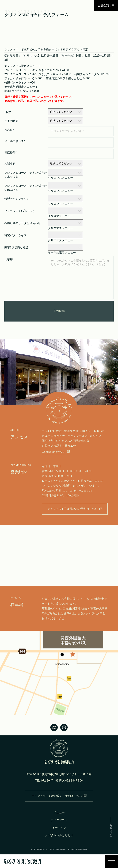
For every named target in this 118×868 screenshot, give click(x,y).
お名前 (9, 130)
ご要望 (9, 260)
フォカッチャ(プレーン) (19, 211)
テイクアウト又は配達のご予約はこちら (75, 509)
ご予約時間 (12, 121)
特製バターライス (16, 235)
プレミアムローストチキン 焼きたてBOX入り (26, 188)
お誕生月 (10, 164)
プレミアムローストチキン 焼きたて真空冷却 (26, 175)
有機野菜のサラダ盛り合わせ (22, 223)
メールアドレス (15, 141)
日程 (8, 112)
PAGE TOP (111, 830)
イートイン (59, 828)
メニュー (59, 812)
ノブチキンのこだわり (59, 835)
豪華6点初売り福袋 (16, 247)
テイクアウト (59, 820)
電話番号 (10, 152)
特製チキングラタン (17, 199)
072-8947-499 (50, 781)
